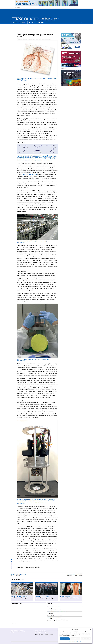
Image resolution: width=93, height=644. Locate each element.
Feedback (47, 630)
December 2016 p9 (30, 171)
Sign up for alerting (49, 631)
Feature (25, 30)
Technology (22, 26)
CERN (12, 640)
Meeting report (46, 593)
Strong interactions (16, 571)
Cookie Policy (72, 642)
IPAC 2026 (50, 605)
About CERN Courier (39, 630)
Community (32, 26)
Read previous (14, 570)
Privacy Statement (78, 642)
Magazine (41, 26)
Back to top (47, 643)
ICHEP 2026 (50, 610)
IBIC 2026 (50, 615)
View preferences (86, 639)
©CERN (12, 630)
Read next (80, 570)
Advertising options (39, 631)
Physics (14, 26)
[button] (90, 629)
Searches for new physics (18, 593)
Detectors (19, 30)
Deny (75, 639)
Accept (65, 639)
